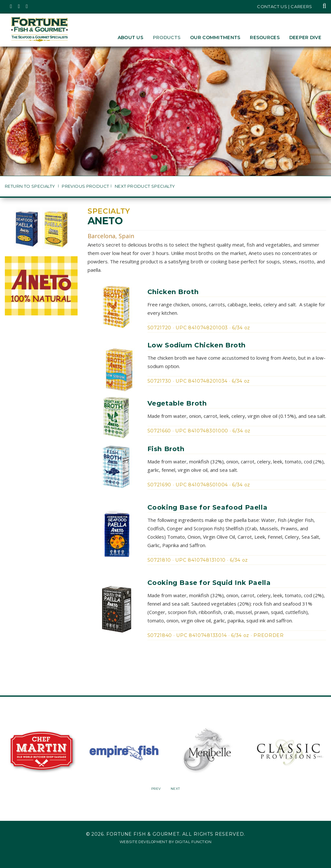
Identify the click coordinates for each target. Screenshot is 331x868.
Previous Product (85, 186)
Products (167, 37)
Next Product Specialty (145, 186)
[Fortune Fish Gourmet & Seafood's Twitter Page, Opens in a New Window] (11, 6)
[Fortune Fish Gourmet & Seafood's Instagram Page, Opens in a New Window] (19, 6)
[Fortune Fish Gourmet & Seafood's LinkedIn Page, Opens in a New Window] (27, 6)
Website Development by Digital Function (165, 842)
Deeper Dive (305, 37)
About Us (130, 37)
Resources (265, 37)
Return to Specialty (31, 186)
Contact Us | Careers (285, 6)
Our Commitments (215, 37)
